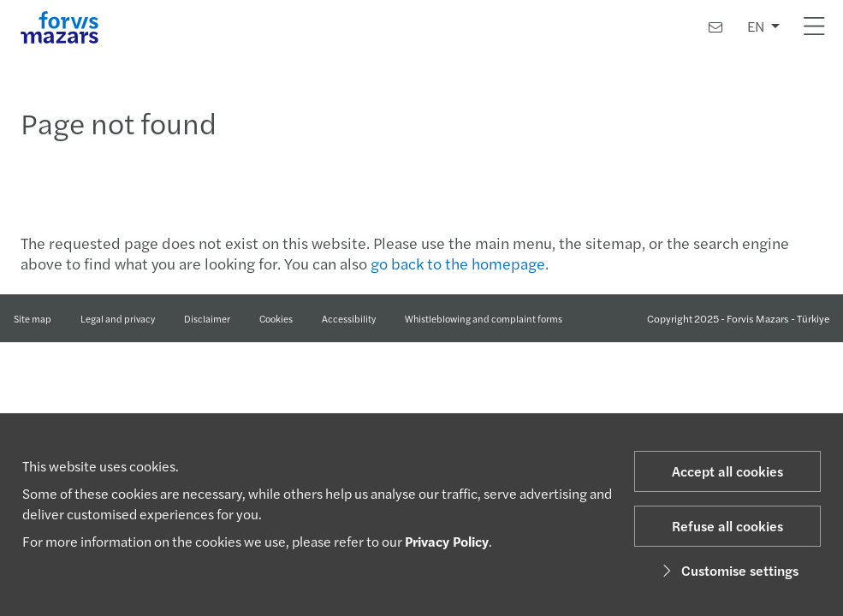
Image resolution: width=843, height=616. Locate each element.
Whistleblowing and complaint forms (484, 318)
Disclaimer (207, 318)
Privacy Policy (447, 541)
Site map (33, 318)
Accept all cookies (727, 471)
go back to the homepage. (460, 263)
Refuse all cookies (727, 526)
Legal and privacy (118, 318)
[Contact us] (715, 27)
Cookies (276, 318)
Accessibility (349, 318)
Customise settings (728, 570)
